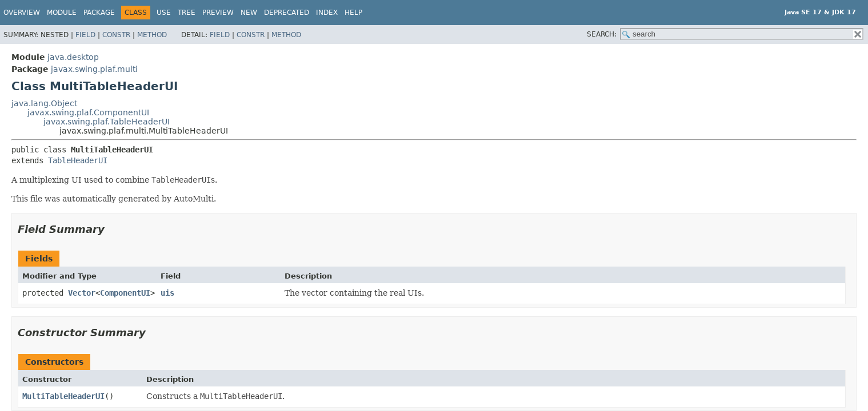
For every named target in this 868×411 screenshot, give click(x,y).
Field (85, 35)
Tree (187, 13)
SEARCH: (602, 34)
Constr (116, 35)
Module (62, 13)
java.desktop (73, 57)
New (249, 13)
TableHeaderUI (78, 160)
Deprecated (287, 13)
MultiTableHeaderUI (63, 396)
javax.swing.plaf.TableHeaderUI (107, 122)
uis (167, 293)
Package (99, 13)
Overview (22, 13)
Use (164, 13)
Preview (218, 13)
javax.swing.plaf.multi (94, 69)
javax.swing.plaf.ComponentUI (88, 112)
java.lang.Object (44, 103)
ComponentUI (125, 293)
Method (152, 35)
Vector (82, 293)
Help (353, 13)
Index (327, 13)
